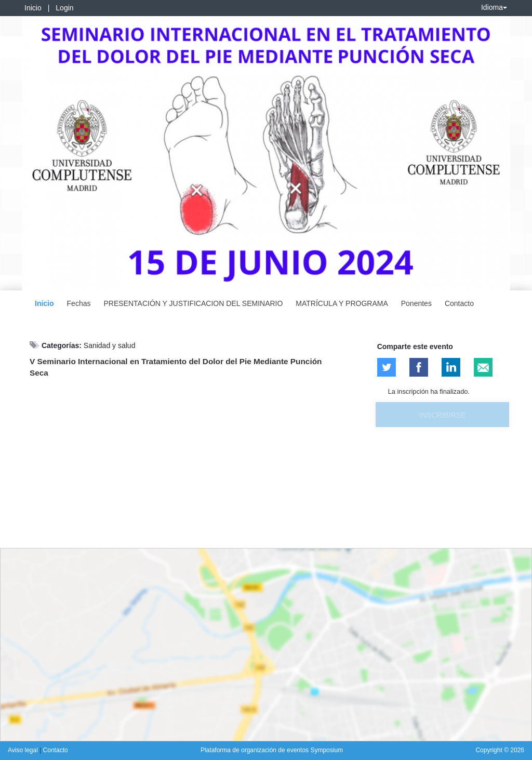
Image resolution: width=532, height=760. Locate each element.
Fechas (79, 303)
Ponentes (416, 303)
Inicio (33, 8)
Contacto (459, 303)
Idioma (494, 7)
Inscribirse (442, 415)
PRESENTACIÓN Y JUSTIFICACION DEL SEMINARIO (193, 303)
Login (64, 8)
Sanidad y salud (110, 345)
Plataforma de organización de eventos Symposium (272, 750)
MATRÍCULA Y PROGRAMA (342, 303)
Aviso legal (24, 750)
